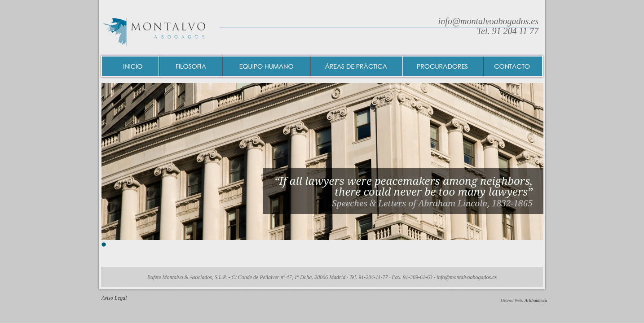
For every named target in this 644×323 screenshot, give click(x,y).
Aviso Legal (114, 298)
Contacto (514, 66)
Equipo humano (267, 66)
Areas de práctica (357, 66)
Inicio (129, 66)
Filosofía (191, 66)
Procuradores (443, 66)
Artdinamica (536, 300)
